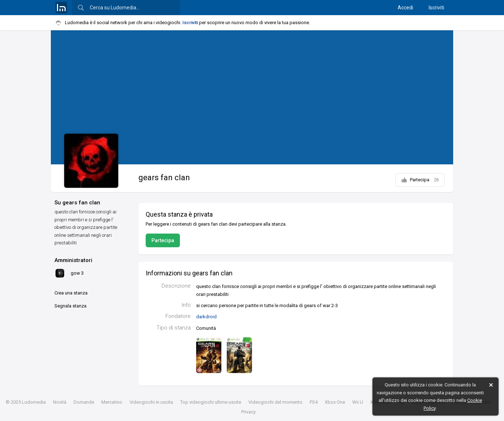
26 (436, 180)
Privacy (248, 412)
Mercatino (112, 402)
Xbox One (335, 402)
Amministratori (73, 260)
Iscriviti (436, 8)
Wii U (358, 402)
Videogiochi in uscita (151, 402)
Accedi (405, 8)
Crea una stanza (71, 293)
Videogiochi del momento (275, 402)
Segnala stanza (70, 306)
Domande (84, 402)
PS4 (314, 402)
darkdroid (206, 317)
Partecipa (420, 180)
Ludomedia (34, 402)
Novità (60, 402)
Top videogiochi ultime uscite (211, 402)
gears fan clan (164, 178)
